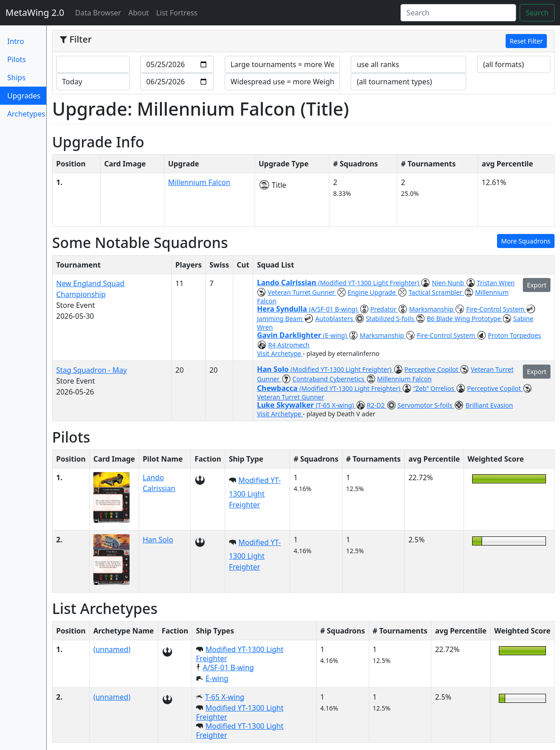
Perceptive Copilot (432, 369)
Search (537, 13)
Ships (16, 78)
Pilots (17, 59)
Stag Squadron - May (92, 370)
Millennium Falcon (199, 182)
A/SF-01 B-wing (229, 667)
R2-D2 (377, 405)
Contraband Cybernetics (329, 379)
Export (537, 285)
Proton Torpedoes (515, 335)
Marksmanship (432, 309)
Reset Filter (526, 41)
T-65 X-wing (225, 697)
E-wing (217, 678)
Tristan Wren (495, 283)
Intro (16, 41)
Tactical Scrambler (436, 292)
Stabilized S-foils (391, 319)
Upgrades (24, 98)
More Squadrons (526, 241)
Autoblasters (335, 319)
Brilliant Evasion (489, 405)
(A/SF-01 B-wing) (334, 309)
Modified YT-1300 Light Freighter (255, 492)
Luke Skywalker (286, 405)
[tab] (303, 41)
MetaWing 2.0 (35, 12)
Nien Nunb (449, 283)
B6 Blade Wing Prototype (465, 319)
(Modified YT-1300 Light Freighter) (369, 283)
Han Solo (274, 369)
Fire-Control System (496, 309)
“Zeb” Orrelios (434, 388)
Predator (384, 309)
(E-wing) (336, 335)
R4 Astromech (289, 345)
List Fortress (177, 13)
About (138, 13)
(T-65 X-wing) (336, 405)
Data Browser (100, 12)
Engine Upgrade (372, 292)
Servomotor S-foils (426, 405)
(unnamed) (112, 649)
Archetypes (26, 114)
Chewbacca (278, 388)
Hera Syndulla (283, 309)
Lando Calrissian (287, 282)
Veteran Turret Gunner (302, 292)
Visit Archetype (280, 353)
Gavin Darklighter (290, 335)
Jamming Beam (280, 319)
